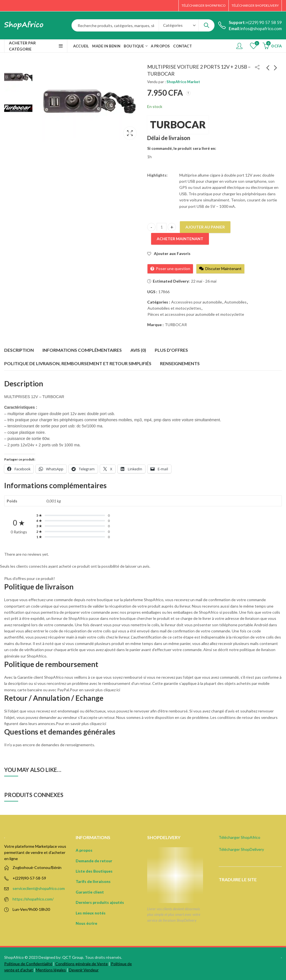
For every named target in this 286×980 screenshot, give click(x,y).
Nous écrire (86, 923)
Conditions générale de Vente (82, 964)
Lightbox (130, 133)
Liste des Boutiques (94, 871)
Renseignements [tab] (180, 363)
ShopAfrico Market (183, 82)
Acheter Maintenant (180, 239)
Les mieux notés (91, 913)
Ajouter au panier (205, 227)
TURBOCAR (178, 124)
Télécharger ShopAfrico (239, 837)
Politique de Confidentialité (28, 964)
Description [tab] (19, 350)
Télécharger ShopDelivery (241, 849)
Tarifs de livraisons (93, 881)
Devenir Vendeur (84, 970)
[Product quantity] (162, 227)
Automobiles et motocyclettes (174, 308)
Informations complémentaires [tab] (82, 350)
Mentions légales (51, 970)
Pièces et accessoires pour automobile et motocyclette (196, 314)
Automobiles (235, 302)
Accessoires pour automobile (197, 302)
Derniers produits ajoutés (100, 902)
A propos (84, 850)
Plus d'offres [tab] (171, 350)
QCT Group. (73, 957)
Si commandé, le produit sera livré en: (182, 148)
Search (206, 25)
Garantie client (90, 892)
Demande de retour (94, 861)
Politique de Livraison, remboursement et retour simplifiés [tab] (78, 363)
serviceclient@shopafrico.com (39, 888)
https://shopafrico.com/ (33, 899)
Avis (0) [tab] (138, 350)
